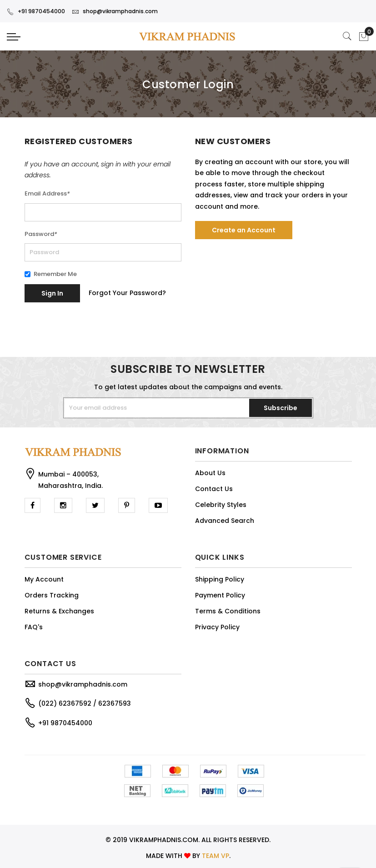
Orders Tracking (52, 595)
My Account (44, 579)
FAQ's (34, 627)
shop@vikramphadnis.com (115, 11)
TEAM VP (216, 856)
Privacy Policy (217, 627)
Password (41, 234)
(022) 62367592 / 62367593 (85, 703)
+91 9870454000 (36, 11)
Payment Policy (220, 595)
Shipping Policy (220, 579)
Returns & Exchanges (59, 611)
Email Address (47, 193)
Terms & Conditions (228, 611)
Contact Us (214, 489)
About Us (210, 473)
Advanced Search (225, 521)
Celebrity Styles (221, 505)
